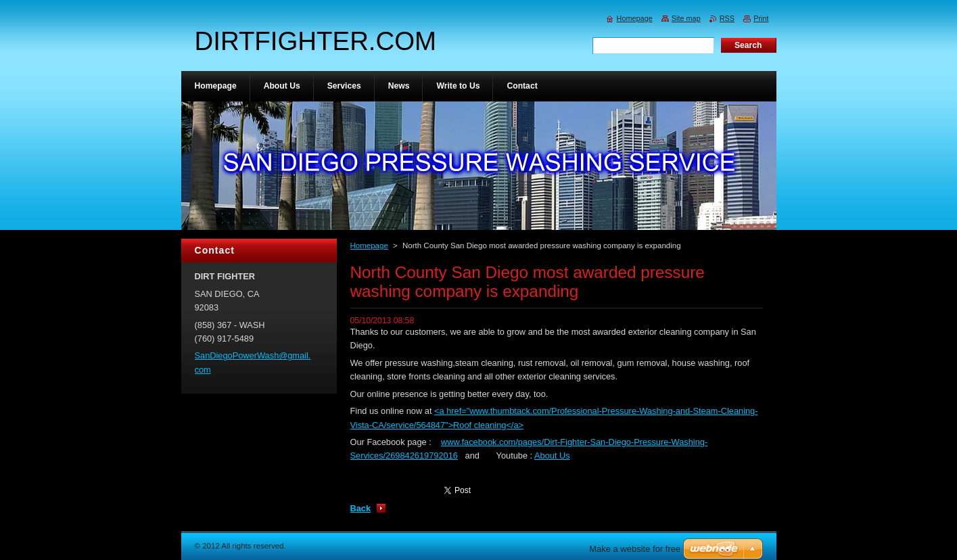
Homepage (369, 246)
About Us (552, 456)
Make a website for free (635, 549)
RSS (727, 18)
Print (761, 18)
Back (361, 508)
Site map (686, 18)
